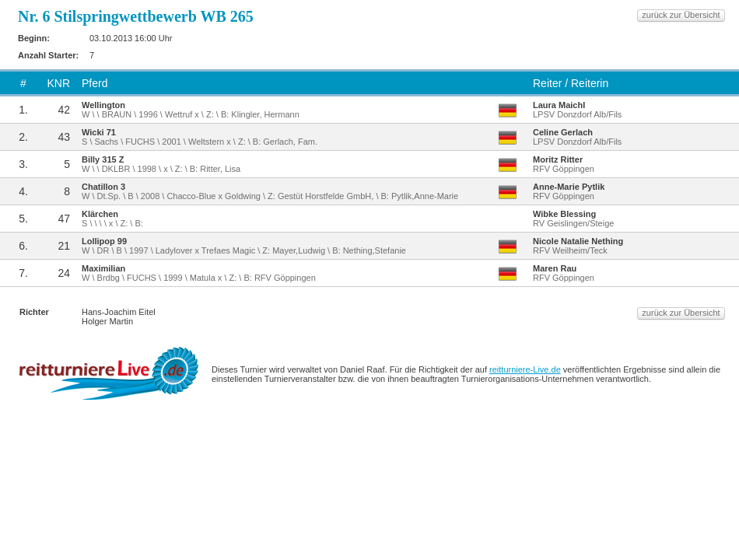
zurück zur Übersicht (681, 15)
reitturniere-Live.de (525, 369)
